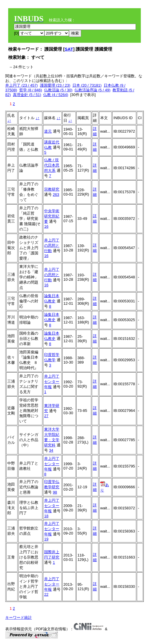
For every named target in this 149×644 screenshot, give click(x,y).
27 (46, 416)
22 (46, 594)
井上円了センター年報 (52, 382)
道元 (48, 131)
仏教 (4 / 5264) (56, 95)
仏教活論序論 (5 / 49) (92, 90)
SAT (69, 49)
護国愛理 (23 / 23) (55, 85)
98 (55, 492)
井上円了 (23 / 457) (21, 85)
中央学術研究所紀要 (52, 216)
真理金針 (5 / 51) (27, 95)
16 (46, 226)
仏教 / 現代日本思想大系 (52, 165)
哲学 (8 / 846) (31, 90)
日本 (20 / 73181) (87, 85)
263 (56, 195)
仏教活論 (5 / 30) (58, 90)
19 (46, 539)
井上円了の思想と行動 (52, 245)
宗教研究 (52, 189)
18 (46, 516)
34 (51, 450)
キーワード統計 (19, 618)
